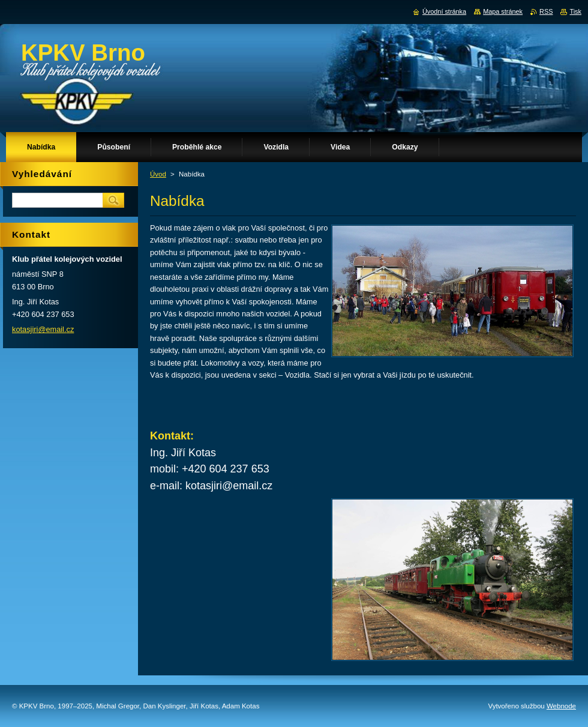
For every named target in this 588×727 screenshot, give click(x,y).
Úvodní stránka (444, 11)
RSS (546, 11)
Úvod (158, 174)
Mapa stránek (503, 11)
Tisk (575, 11)
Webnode (561, 706)
